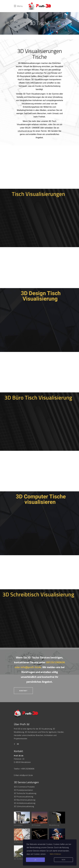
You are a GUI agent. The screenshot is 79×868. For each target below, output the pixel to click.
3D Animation (40, 836)
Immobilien (22, 819)
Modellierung (57, 819)
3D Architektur (22, 853)
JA (35, 860)
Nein (64, 860)
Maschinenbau (57, 836)
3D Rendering (22, 836)
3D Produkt (40, 819)
